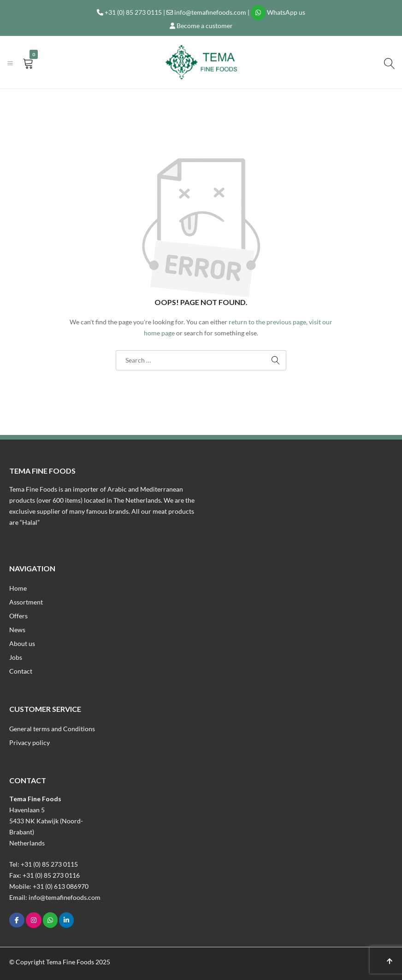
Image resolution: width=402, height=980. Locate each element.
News (17, 630)
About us (22, 643)
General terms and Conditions (52, 729)
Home (18, 588)
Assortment (26, 602)
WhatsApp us (286, 12)
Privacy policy (30, 742)
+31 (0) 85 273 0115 (133, 12)
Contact (21, 671)
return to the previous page (267, 322)
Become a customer (205, 26)
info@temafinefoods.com (210, 12)
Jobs (16, 657)
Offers (18, 616)
